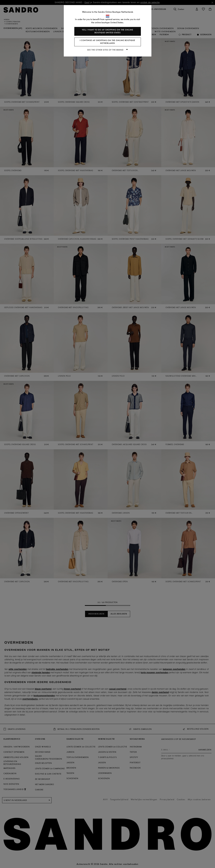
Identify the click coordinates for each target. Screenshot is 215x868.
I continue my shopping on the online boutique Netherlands (108, 42)
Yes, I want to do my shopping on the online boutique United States (108, 31)
